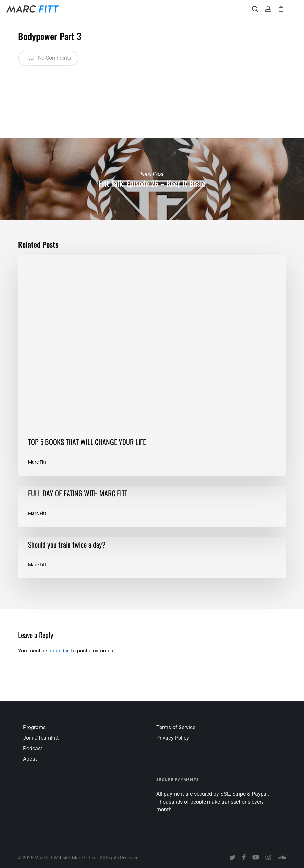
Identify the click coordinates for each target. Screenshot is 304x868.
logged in (59, 651)
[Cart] (281, 9)
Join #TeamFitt (41, 738)
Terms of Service (176, 727)
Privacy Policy (173, 738)
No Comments (48, 58)
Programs (34, 727)
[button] (294, 9)
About (30, 759)
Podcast (33, 748)
